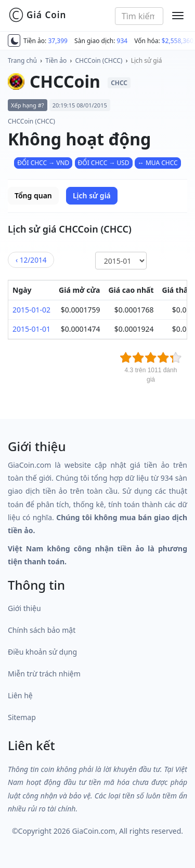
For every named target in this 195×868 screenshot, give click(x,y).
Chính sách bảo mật (42, 630)
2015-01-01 (31, 329)
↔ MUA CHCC (158, 163)
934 (122, 41)
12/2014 (31, 260)
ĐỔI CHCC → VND (43, 163)
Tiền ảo (56, 60)
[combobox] (139, 16)
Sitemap (22, 717)
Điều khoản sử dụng (42, 652)
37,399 (58, 41)
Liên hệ (20, 695)
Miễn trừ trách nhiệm (44, 674)
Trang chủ (22, 60)
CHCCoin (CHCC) (99, 60)
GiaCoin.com (93, 831)
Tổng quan (33, 195)
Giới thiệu (24, 608)
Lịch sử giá (147, 60)
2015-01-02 (31, 310)
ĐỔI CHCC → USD (104, 163)
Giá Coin (37, 15)
